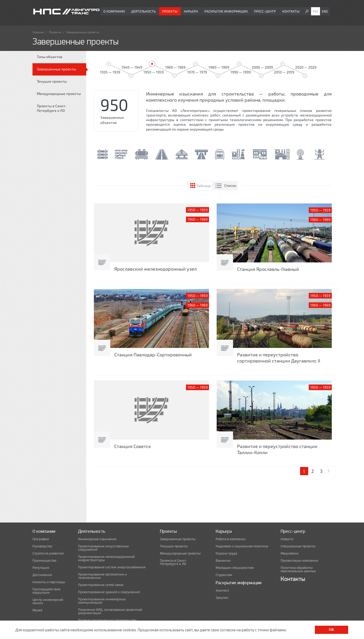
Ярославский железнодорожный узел (156, 269)
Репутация (41, 568)
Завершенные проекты (56, 69)
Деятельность (144, 11)
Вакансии (223, 561)
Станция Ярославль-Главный (268, 269)
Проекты (170, 11)
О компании (114, 11)
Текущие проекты (52, 81)
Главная (38, 32)
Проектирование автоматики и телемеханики (102, 576)
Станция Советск (133, 446)
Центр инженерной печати (48, 601)
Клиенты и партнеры (49, 582)
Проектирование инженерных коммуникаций (102, 601)
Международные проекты (59, 94)
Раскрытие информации (226, 11)
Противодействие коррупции (46, 591)
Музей (37, 610)
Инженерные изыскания (97, 539)
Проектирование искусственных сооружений (103, 548)
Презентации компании (299, 561)
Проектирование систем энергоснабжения (112, 567)
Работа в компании (231, 539)
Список (230, 185)
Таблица (204, 186)
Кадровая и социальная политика (242, 546)
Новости (287, 539)
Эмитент (222, 590)
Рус (316, 11)
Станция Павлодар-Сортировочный (153, 355)
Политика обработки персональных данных (298, 569)
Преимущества (44, 561)
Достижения (42, 575)
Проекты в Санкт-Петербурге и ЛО (52, 108)
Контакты (291, 11)
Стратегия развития (48, 553)
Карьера (191, 11)
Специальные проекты (298, 546)
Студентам (224, 575)
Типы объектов (50, 57)
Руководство (42, 546)
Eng (325, 11)
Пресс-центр (265, 11)
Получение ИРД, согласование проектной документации (110, 611)
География (41, 539)
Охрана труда (226, 553)
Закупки (222, 598)
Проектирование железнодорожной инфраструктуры (106, 558)
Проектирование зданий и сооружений (109, 592)
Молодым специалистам (235, 568)
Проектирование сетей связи (101, 585)
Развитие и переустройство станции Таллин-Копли (277, 449)
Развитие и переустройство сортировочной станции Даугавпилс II (279, 358)
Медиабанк (290, 553)
